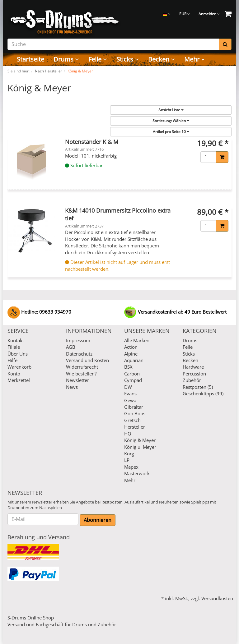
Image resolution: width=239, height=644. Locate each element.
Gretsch (132, 420)
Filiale (14, 347)
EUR (185, 14)
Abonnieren (98, 520)
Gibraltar (134, 407)
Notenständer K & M (92, 142)
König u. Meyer (140, 447)
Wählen (171, 121)
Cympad (133, 380)
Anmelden (209, 14)
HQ (128, 434)
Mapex (131, 467)
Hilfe (12, 360)
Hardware (193, 367)
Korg (129, 453)
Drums (66, 59)
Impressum (78, 340)
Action (131, 347)
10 (171, 132)
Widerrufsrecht (82, 367)
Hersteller (135, 427)
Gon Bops (135, 413)
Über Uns (18, 354)
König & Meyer (140, 440)
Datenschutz (79, 354)
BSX (128, 367)
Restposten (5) (198, 387)
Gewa (130, 400)
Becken (162, 59)
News (72, 387)
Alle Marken (137, 340)
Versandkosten (217, 598)
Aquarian (134, 360)
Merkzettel (19, 380)
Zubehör (192, 380)
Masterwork (137, 473)
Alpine (131, 354)
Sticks (128, 59)
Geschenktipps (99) (203, 393)
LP (127, 460)
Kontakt (16, 340)
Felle (98, 59)
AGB (71, 347)
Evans (130, 393)
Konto (14, 374)
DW (128, 387)
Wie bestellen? (81, 374)
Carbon (132, 374)
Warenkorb (19, 367)
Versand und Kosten (87, 360)
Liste (171, 110)
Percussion (194, 374)
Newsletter (77, 380)
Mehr (194, 59)
